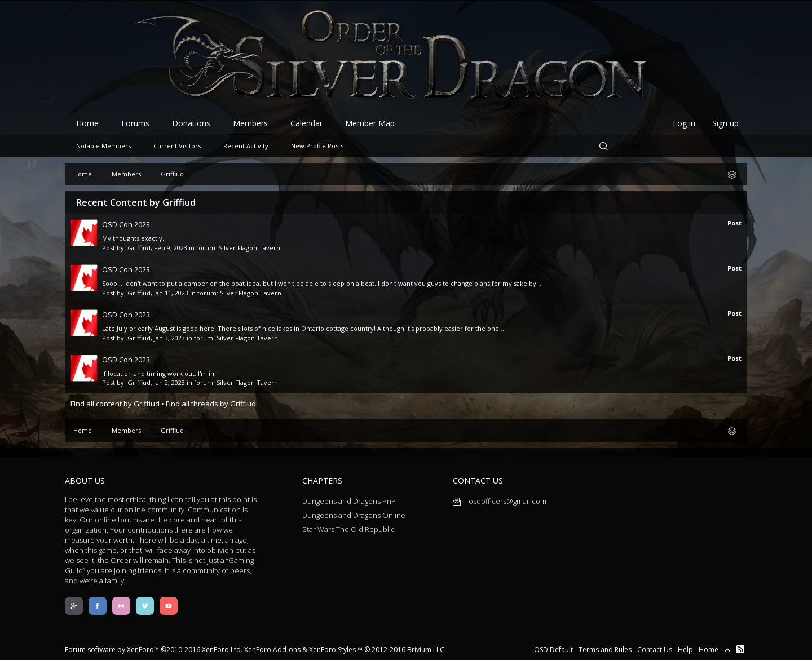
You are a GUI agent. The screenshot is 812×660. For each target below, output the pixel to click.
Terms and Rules (605, 650)
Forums (135, 123)
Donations (191, 123)
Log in (684, 123)
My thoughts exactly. (133, 238)
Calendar (306, 123)
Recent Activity (246, 146)
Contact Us (655, 650)
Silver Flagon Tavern (250, 248)
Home (87, 123)
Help (685, 650)
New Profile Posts (317, 146)
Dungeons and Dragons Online (354, 515)
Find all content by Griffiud (115, 404)
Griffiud (139, 248)
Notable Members (103, 146)
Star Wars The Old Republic (348, 529)
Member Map (370, 123)
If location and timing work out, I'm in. (159, 373)
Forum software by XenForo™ (154, 650)
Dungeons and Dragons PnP (349, 501)
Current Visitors (177, 146)
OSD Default (553, 650)
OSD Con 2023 (126, 224)
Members (250, 123)
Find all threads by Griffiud (211, 404)
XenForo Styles (332, 650)
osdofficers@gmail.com (500, 501)
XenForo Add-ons (272, 650)
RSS (740, 649)
